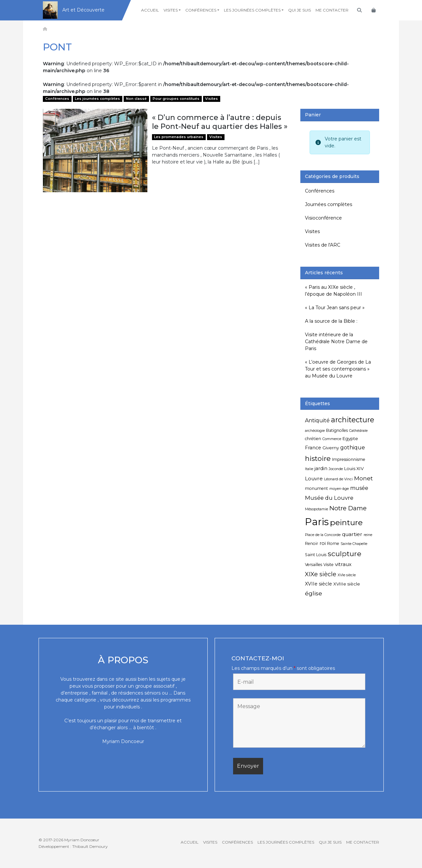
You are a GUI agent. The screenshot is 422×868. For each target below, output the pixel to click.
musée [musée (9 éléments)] (359, 488)
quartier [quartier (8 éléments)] (352, 534)
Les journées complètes (252, 10)
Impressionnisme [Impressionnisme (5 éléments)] (349, 459)
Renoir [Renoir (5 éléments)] (312, 543)
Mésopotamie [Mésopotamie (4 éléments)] (316, 509)
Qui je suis (300, 10)
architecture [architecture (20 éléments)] (353, 420)
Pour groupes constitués (176, 99)
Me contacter (332, 10)
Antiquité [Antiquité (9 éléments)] (317, 420)
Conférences (201, 10)
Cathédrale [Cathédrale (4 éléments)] (358, 431)
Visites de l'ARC (323, 245)
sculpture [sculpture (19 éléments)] (345, 554)
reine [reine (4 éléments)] (368, 535)
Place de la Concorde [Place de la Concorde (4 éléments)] (323, 535)
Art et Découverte (83, 10)
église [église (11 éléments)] (314, 593)
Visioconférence (323, 218)
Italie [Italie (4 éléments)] (309, 469)
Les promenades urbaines (179, 137)
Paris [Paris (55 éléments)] (317, 522)
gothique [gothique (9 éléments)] (353, 448)
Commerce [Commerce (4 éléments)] (332, 439)
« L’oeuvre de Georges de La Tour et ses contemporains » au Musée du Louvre (338, 369)
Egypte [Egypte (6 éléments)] (350, 438)
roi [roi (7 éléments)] (323, 543)
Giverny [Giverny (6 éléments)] (331, 448)
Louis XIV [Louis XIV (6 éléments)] (354, 468)
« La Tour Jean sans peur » (335, 308)
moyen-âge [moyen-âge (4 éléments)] (339, 489)
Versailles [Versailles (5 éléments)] (314, 565)
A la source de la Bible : (331, 321)
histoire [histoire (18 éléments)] (318, 458)
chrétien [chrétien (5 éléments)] (313, 439)
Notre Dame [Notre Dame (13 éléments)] (348, 508)
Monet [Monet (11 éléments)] (363, 478)
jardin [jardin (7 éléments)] (321, 468)
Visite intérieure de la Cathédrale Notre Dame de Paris (336, 342)
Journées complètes (329, 204)
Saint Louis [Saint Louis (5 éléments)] (316, 555)
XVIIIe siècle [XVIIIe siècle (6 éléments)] (347, 584)
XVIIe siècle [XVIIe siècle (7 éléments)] (318, 584)
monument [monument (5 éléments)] (316, 488)
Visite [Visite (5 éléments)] (329, 565)
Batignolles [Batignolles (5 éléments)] (337, 430)
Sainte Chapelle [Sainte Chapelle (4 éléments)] (354, 544)
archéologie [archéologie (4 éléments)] (315, 431)
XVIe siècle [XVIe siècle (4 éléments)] (347, 575)
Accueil (150, 10)
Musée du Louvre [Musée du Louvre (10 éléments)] (329, 498)
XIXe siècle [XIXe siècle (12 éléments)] (321, 574)
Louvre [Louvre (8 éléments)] (314, 479)
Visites (171, 10)
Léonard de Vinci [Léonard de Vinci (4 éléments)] (338, 479)
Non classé (136, 99)
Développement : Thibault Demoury (73, 846)
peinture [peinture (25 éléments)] (346, 522)
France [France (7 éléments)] (313, 448)
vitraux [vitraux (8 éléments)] (343, 564)
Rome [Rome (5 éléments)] (333, 543)
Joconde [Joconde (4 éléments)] (336, 469)
